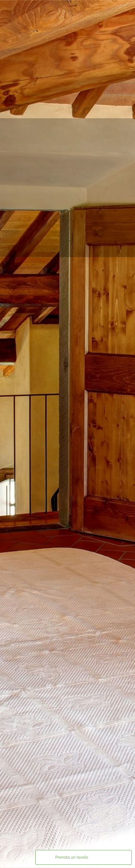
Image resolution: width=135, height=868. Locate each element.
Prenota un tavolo (72, 857)
